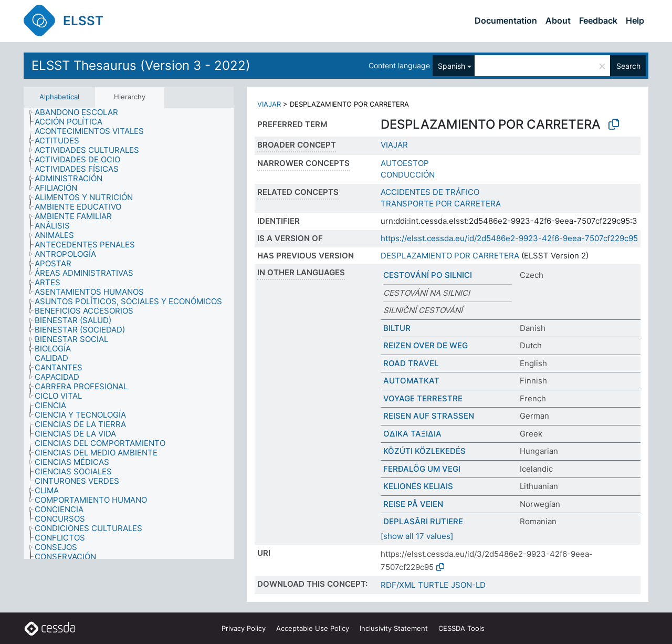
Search (628, 66)
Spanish (451, 66)
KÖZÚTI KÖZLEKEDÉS (424, 451)
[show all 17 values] (417, 536)
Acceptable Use (313, 628)
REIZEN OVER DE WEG (426, 345)
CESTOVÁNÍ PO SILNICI (428, 275)
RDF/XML (398, 585)
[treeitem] (81, 112)
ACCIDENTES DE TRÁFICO (430, 192)
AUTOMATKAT (411, 381)
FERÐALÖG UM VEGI (422, 469)
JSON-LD (468, 585)
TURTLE (433, 585)
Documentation (506, 20)
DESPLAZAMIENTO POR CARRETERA (450, 256)
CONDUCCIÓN (408, 175)
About (558, 20)
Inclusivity (394, 628)
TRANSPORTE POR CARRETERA (441, 204)
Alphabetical (59, 97)
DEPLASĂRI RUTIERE (423, 521)
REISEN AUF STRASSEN (429, 416)
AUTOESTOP (405, 163)
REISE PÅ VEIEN (413, 504)
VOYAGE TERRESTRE (423, 398)
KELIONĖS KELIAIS (418, 486)
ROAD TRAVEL (411, 363)
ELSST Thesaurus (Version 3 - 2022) (141, 65)
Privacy (244, 628)
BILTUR (397, 328)
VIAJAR (269, 104)
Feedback (598, 20)
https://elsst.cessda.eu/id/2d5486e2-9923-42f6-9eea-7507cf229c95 (509, 238)
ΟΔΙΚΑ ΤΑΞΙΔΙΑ (412, 434)
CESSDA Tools (461, 628)
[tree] (129, 333)
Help (635, 20)
